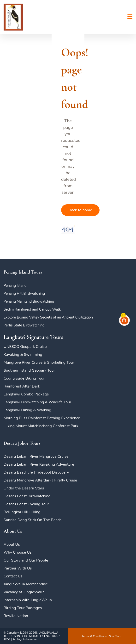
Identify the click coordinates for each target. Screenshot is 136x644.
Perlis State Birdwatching (24, 325)
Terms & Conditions (94, 636)
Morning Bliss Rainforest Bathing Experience (42, 418)
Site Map (115, 636)
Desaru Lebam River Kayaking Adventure (39, 464)
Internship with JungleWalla (28, 600)
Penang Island (15, 286)
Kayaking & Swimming (23, 355)
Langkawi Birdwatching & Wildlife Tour (37, 402)
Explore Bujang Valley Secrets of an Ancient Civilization (48, 317)
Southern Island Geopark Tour (29, 370)
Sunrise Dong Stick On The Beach (33, 520)
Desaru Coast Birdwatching (27, 496)
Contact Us (13, 576)
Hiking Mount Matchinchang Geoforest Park (41, 426)
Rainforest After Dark (22, 386)
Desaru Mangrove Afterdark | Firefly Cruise (40, 480)
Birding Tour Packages (23, 608)
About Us (12, 544)
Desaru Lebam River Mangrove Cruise (36, 456)
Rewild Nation (16, 616)
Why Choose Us (18, 552)
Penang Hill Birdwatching (24, 294)
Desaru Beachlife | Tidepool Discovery (36, 472)
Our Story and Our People (26, 560)
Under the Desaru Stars (24, 488)
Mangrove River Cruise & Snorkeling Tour (39, 363)
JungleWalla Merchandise (26, 584)
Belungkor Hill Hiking (22, 512)
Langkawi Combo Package (26, 394)
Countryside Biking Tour (24, 378)
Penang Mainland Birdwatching (29, 301)
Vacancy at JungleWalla (24, 592)
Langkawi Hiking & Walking (27, 410)
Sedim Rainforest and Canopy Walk (32, 309)
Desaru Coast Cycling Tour (26, 504)
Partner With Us (18, 568)
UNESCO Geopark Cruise (25, 347)
